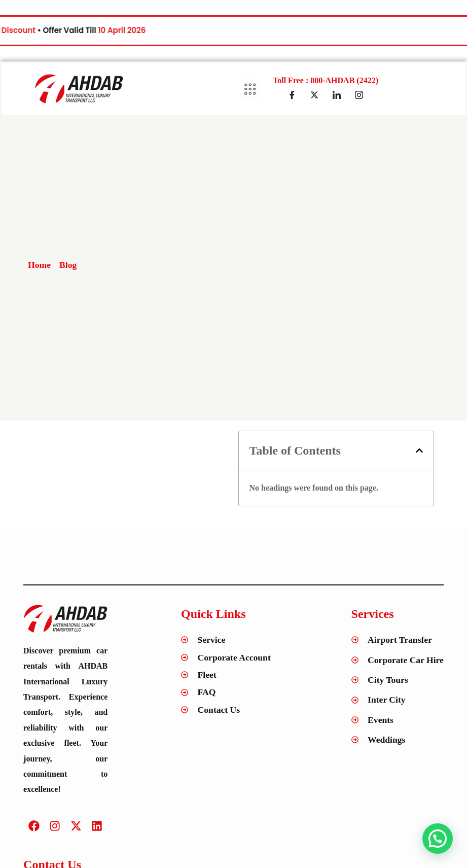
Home (39, 265)
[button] (419, 450)
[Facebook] (292, 95)
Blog (68, 265)
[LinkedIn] (337, 95)
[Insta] (359, 95)
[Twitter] (314, 95)
